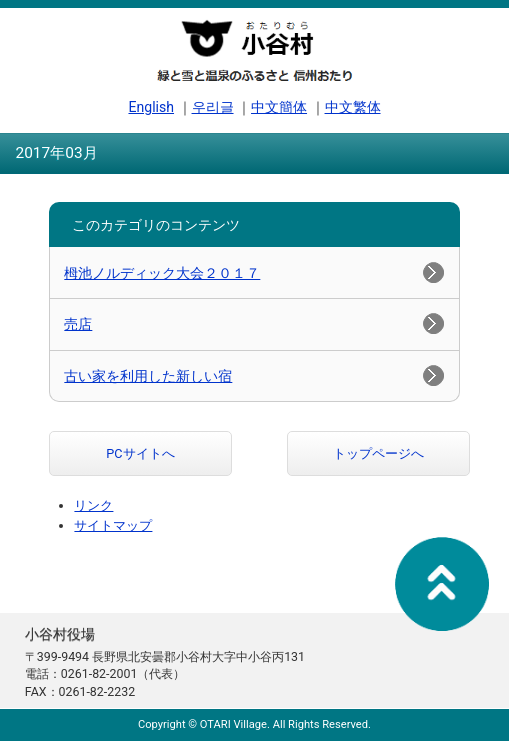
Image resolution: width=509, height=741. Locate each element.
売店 (78, 324)
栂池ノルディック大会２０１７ (162, 273)
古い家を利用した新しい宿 (148, 376)
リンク (93, 505)
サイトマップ (113, 525)
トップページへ (378, 453)
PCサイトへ (140, 453)
